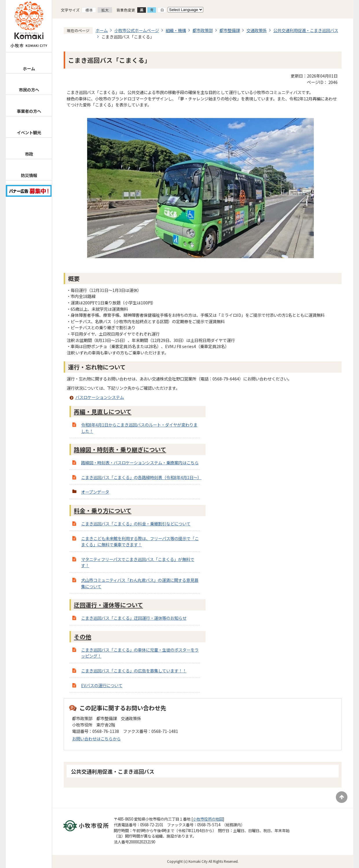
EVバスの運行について (102, 685)
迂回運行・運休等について (108, 605)
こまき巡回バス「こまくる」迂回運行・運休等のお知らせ (134, 618)
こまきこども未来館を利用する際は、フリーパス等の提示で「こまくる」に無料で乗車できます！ (140, 541)
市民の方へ (29, 90)
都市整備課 (230, 30)
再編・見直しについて (103, 412)
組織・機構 (176, 30)
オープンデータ (95, 492)
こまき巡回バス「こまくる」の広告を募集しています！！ (134, 671)
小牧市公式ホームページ (137, 30)
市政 (29, 154)
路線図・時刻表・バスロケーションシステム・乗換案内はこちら (140, 462)
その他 (83, 637)
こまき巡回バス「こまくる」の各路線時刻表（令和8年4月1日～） (141, 477)
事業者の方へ (29, 111)
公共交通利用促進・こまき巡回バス (306, 30)
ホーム (29, 68)
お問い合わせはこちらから (96, 739)
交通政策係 (257, 30)
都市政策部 (203, 30)
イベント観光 (29, 132)
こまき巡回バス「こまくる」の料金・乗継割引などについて (136, 524)
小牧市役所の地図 (208, 819)
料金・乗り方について (103, 511)
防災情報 (29, 175)
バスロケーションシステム (100, 397)
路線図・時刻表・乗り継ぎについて (120, 449)
